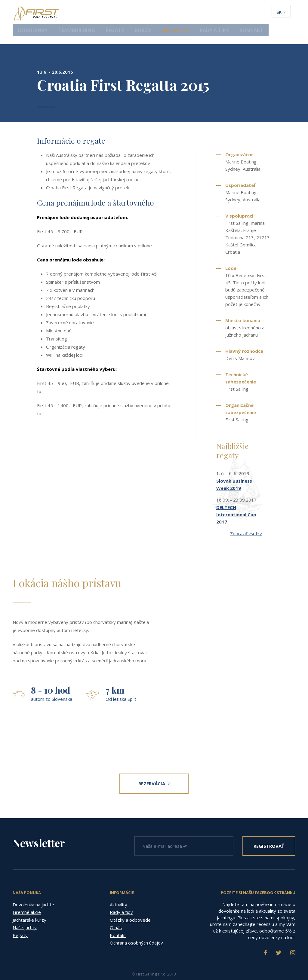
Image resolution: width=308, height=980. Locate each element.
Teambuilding (116, 13)
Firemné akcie (27, 896)
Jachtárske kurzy (29, 904)
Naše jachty (25, 912)
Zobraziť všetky (246, 518)
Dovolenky (78, 13)
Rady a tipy (235, 13)
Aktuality (201, 13)
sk (281, 12)
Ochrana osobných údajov (136, 927)
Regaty (149, 13)
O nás (116, 912)
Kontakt (267, 13)
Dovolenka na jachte (33, 889)
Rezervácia (154, 768)
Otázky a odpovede (130, 904)
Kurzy (173, 13)
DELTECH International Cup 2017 (236, 499)
